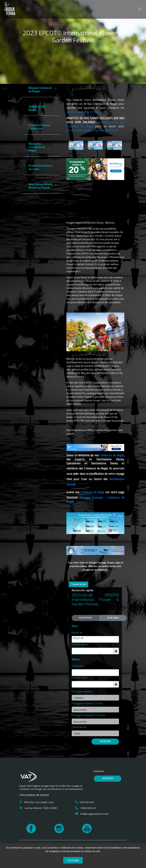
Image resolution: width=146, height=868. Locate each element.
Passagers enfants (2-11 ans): (87, 703)
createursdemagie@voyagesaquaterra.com (92, 130)
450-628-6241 (85, 802)
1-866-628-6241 (86, 808)
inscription (108, 779)
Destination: (78, 666)
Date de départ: (80, 644)
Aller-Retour (85, 618)
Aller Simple (113, 618)
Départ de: (77, 633)
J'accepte (73, 860)
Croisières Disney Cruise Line (40, 127)
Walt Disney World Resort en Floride (40, 186)
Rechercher (105, 742)
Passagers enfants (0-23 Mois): (89, 715)
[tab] (42, 90)
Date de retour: (80, 678)
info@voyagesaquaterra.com (92, 814)
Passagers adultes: (82, 692)
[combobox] (95, 639)
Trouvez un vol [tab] (78, 584)
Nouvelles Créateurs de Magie (37, 147)
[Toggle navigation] (139, 9)
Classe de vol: (79, 727)
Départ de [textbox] (78, 638)
